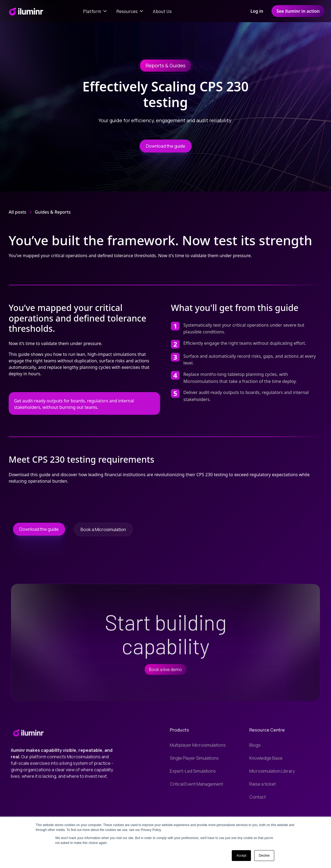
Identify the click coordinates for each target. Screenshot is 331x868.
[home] (26, 11)
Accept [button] (241, 856)
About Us (162, 11)
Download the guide (166, 146)
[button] (95, 11)
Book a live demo (165, 673)
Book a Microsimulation (103, 529)
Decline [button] (264, 856)
